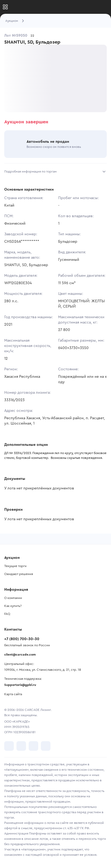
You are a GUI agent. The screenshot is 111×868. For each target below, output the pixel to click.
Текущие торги (15, 566)
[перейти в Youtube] (33, 746)
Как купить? (13, 606)
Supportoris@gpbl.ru (20, 685)
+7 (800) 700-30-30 (22, 639)
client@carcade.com (20, 655)
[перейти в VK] (9, 746)
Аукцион (12, 21)
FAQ (7, 614)
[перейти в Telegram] (21, 746)
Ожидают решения (19, 574)
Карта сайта (13, 694)
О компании (13, 598)
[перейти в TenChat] (46, 746)
